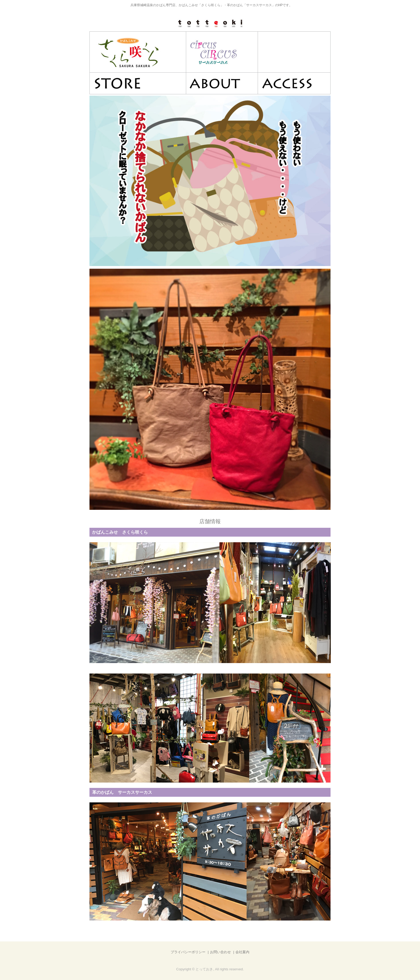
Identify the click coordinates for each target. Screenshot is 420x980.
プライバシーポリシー (188, 952)
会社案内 (242, 952)
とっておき (210, 23)
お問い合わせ (220, 952)
